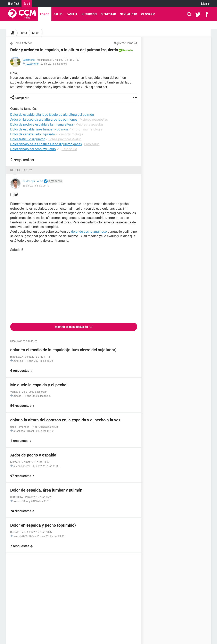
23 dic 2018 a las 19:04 (54, 64)
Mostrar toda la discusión (72, 327)
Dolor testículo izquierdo (28, 139)
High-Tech (14, 4)
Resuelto (127, 50)
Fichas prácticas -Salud (65, 139)
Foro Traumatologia (88, 129)
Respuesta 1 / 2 (21, 170)
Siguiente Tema (124, 43)
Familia (72, 14)
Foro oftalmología (70, 134)
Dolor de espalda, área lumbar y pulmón (39, 129)
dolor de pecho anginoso (89, 232)
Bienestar (108, 14)
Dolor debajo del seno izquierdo (33, 149)
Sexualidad (129, 14)
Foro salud (92, 144)
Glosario (148, 14)
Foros (45, 14)
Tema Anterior (23, 43)
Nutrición (89, 14)
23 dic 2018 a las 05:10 (36, 186)
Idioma (205, 4)
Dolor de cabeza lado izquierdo (33, 134)
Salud (27, 4)
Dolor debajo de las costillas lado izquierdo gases (46, 144)
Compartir (22, 98)
